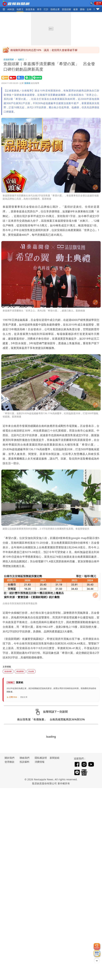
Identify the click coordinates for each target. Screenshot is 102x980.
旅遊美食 (30, 9)
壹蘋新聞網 (9, 59)
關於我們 (10, 758)
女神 (89, 9)
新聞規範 (55, 758)
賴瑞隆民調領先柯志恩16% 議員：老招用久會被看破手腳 (44, 50)
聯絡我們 (25, 758)
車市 (39, 9)
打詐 (46, 9)
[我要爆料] (97, 946)
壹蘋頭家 (67, 9)
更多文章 (24, 697)
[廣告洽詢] (97, 953)
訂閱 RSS (12, 697)
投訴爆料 (25, 762)
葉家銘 (27, 83)
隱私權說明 (40, 758)
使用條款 (10, 762)
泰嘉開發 (20, 671)
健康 (76, 9)
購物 (82, 9)
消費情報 (40, 762)
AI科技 (11, 9)
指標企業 (55, 9)
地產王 (20, 9)
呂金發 (31, 671)
